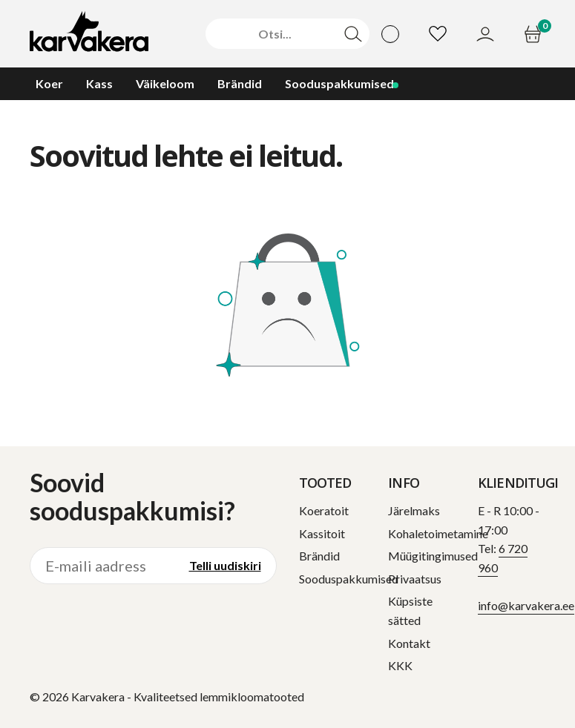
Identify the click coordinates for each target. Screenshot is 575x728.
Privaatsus (415, 579)
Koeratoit (324, 510)
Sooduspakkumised (349, 579)
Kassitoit (322, 533)
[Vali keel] (390, 34)
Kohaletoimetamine (438, 533)
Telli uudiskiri (225, 565)
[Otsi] (275, 34)
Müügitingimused (433, 556)
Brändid (319, 556)
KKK (400, 665)
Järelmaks (414, 510)
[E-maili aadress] (102, 566)
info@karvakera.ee (526, 605)
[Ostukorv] (535, 34)
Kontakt (409, 643)
